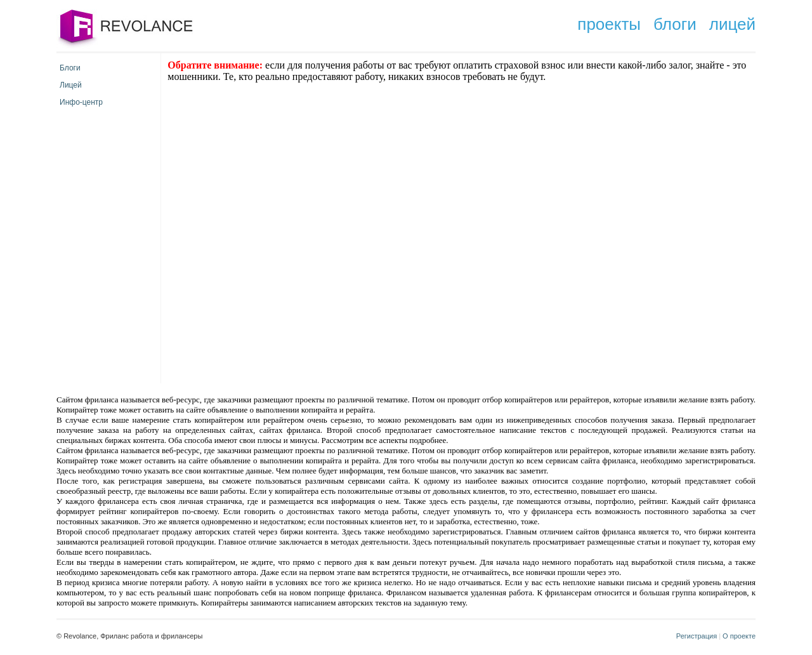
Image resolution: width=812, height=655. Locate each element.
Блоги (70, 68)
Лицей (71, 85)
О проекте (739, 636)
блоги (675, 24)
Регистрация (697, 636)
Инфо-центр (81, 102)
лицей (732, 24)
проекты (609, 24)
